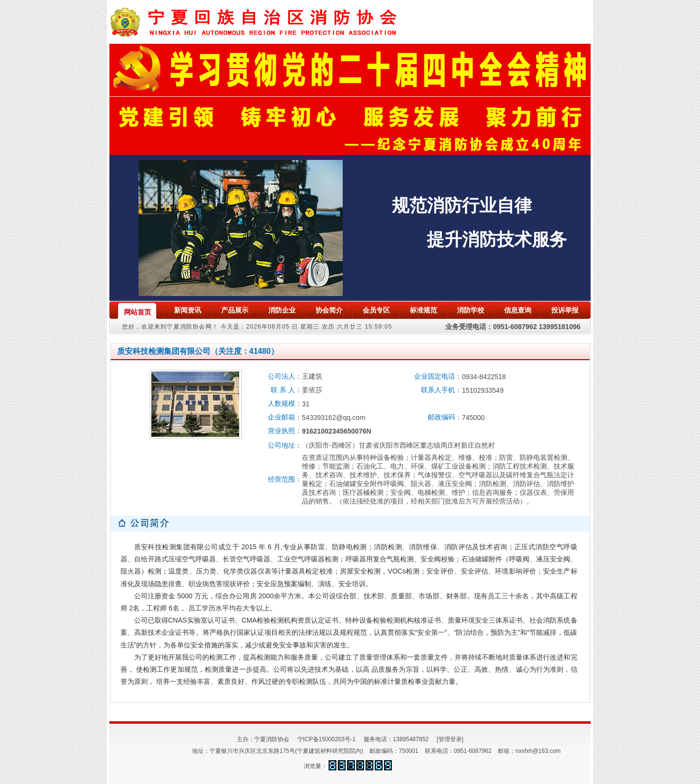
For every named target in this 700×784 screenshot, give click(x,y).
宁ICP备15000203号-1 (327, 739)
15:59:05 (378, 327)
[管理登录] (450, 739)
